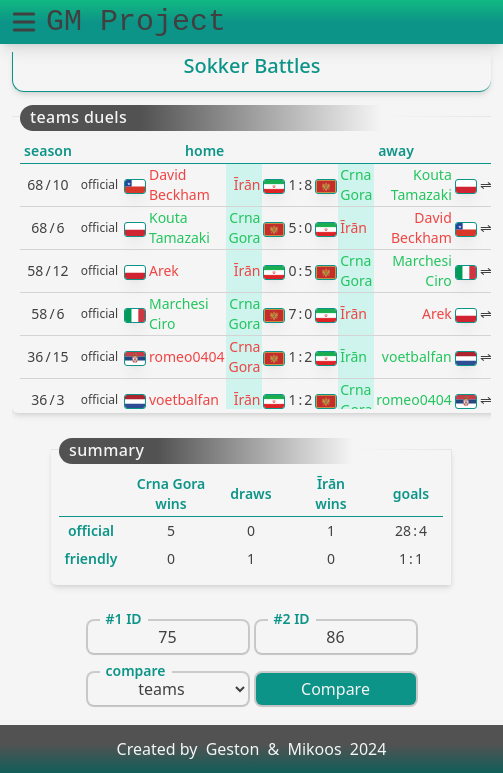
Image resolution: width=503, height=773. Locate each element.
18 (300, 184)
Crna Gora (356, 184)
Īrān (247, 184)
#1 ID (124, 618)
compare (136, 670)
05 (300, 270)
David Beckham (179, 184)
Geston (233, 749)
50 (300, 227)
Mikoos (314, 749)
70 (300, 313)
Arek (164, 270)
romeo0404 (186, 356)
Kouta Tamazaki (421, 184)
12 (300, 356)
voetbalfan (417, 356)
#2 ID (292, 618)
